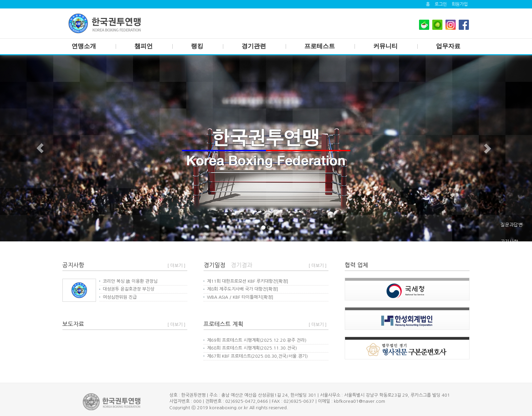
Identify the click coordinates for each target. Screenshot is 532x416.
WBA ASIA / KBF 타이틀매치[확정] (239, 297)
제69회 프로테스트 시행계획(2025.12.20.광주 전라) (255, 340)
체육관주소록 (514, 259)
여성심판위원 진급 (118, 297)
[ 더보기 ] (176, 266)
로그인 (441, 4)
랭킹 (197, 46)
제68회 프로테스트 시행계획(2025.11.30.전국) (250, 348)
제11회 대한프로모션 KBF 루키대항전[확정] (246, 281)
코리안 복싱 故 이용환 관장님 (128, 281)
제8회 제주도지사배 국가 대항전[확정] (241, 289)
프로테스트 (320, 46)
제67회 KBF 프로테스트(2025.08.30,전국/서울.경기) (256, 356)
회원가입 (460, 4)
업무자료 (448, 46)
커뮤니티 (385, 46)
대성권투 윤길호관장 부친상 (127, 289)
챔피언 (144, 46)
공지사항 (509, 242)
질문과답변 (511, 225)
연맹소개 (84, 46)
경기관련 (254, 46)
